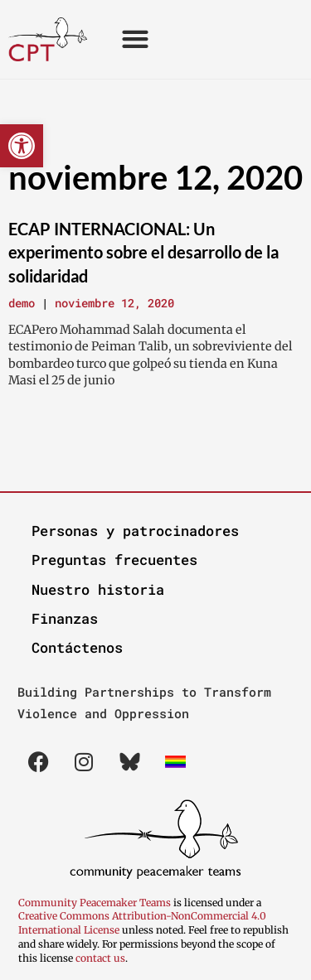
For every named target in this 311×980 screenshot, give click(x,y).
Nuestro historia (98, 589)
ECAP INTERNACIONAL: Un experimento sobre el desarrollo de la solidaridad (143, 252)
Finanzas (65, 618)
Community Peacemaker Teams (96, 903)
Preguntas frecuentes (114, 560)
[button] (22, 146)
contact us (100, 958)
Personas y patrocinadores (135, 531)
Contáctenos (77, 647)
